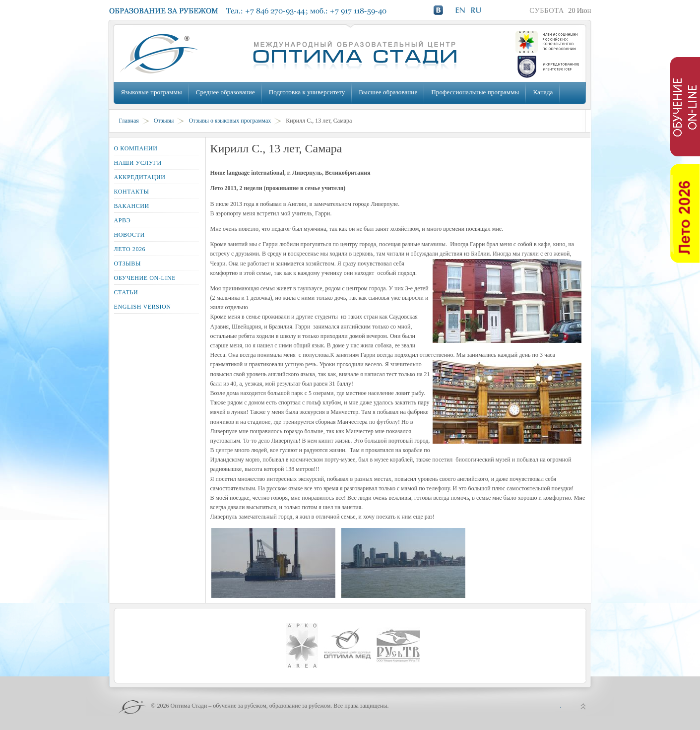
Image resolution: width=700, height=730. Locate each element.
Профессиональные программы (475, 92)
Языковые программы (152, 92)
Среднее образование (225, 92)
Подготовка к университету (307, 92)
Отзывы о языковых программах (230, 121)
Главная (129, 121)
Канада (543, 92)
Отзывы (164, 121)
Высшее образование (388, 92)
